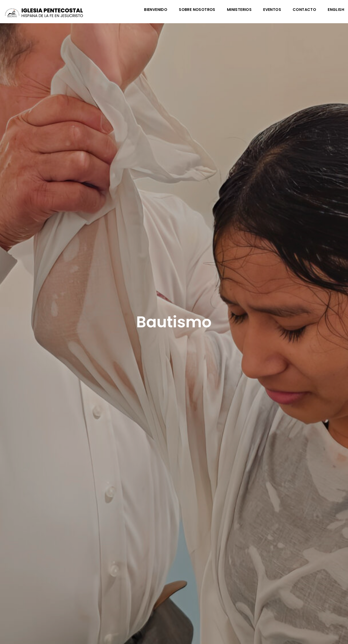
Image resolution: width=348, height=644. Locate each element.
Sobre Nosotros (197, 10)
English (336, 10)
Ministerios (239, 10)
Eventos (272, 10)
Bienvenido (156, 10)
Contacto (304, 10)
